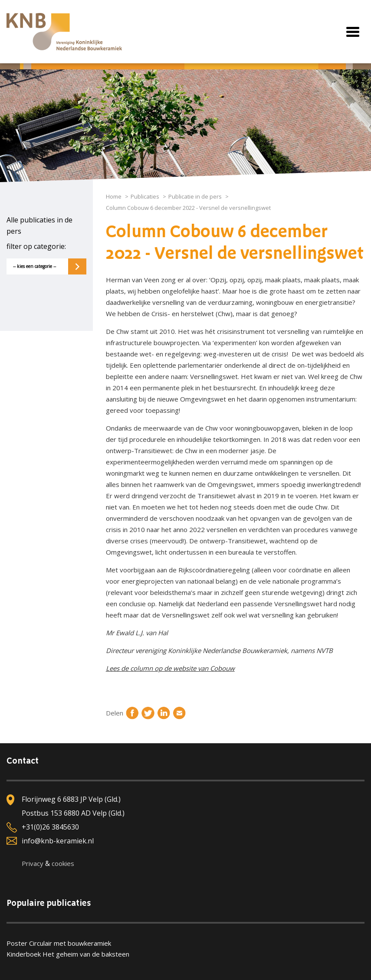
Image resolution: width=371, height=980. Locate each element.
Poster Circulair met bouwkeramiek (59, 943)
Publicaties (145, 196)
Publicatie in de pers (195, 196)
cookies (63, 863)
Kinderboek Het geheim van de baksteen (68, 954)
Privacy (33, 863)
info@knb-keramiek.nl (58, 841)
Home (114, 196)
